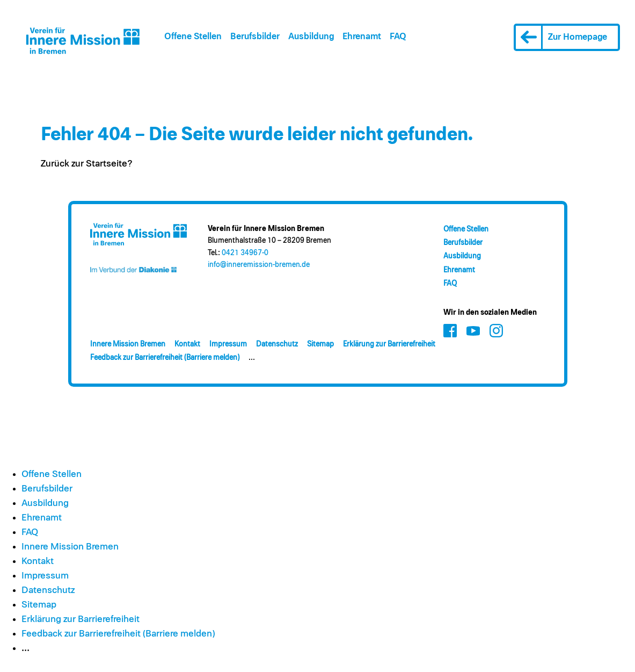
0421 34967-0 (245, 253)
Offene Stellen (193, 37)
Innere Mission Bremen (128, 344)
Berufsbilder (255, 37)
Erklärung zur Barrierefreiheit (389, 344)
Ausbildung (311, 37)
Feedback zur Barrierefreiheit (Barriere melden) (165, 358)
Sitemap (320, 344)
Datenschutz (277, 344)
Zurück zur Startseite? (87, 164)
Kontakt (187, 344)
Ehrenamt (362, 37)
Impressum (228, 344)
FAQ (398, 37)
